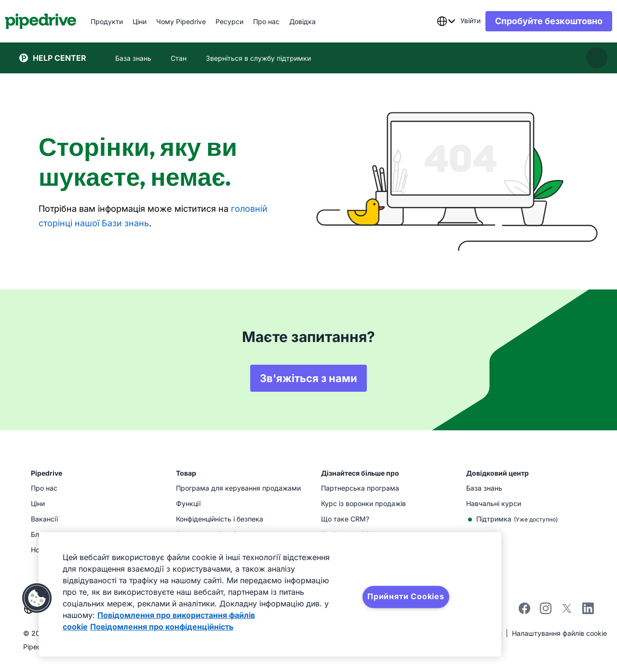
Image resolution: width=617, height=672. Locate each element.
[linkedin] (588, 610)
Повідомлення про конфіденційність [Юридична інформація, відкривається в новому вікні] (162, 627)
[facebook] (524, 611)
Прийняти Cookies (406, 596)
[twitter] (567, 611)
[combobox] (431, 21)
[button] (37, 598)
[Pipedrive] (55, 21)
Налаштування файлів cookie (559, 633)
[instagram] (546, 611)
